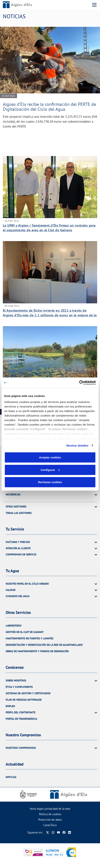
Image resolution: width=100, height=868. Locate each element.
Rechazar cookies (50, 482)
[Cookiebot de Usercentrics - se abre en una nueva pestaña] (79, 383)
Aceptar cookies (50, 457)
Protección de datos (50, 820)
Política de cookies (50, 814)
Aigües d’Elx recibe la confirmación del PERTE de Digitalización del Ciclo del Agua (49, 107)
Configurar (50, 470)
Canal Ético (50, 825)
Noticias (11, 777)
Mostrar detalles (77, 445)
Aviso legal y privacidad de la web (50, 809)
